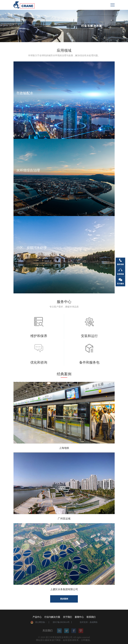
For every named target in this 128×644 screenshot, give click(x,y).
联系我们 (91, 617)
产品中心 (37, 617)
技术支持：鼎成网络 (89, 623)
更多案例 (64, 599)
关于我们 (67, 617)
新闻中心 (79, 617)
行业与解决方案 (52, 617)
